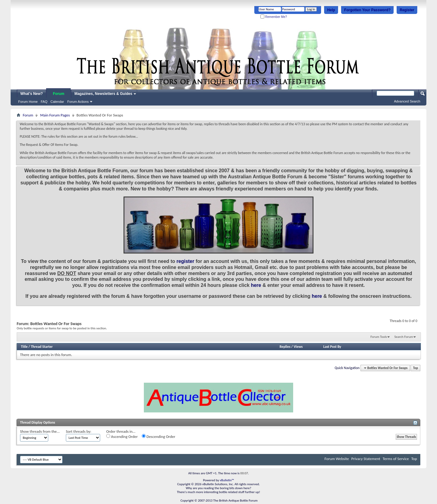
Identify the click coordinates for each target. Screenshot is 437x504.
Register (407, 10)
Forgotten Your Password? (367, 10)
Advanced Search (407, 101)
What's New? (32, 94)
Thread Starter (42, 347)
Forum (59, 94)
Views (298, 347)
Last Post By (332, 347)
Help (331, 10)
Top (415, 368)
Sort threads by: (79, 431)
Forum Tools (379, 337)
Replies (285, 347)
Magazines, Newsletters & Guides (103, 94)
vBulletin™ (227, 480)
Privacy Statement (366, 459)
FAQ (44, 102)
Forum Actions (78, 102)
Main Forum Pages (55, 115)
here (256, 285)
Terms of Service (396, 459)
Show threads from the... (40, 431)
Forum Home (28, 102)
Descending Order (159, 436)
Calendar (57, 102)
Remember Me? (274, 17)
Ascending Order (122, 436)
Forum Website (337, 459)
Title (24, 347)
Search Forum (404, 337)
